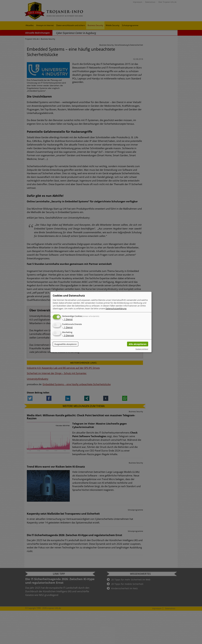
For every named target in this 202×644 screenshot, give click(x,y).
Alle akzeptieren (138, 344)
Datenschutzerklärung (116, 309)
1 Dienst (67, 319)
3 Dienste (68, 335)
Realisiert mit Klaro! (142, 349)
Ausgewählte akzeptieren (66, 344)
